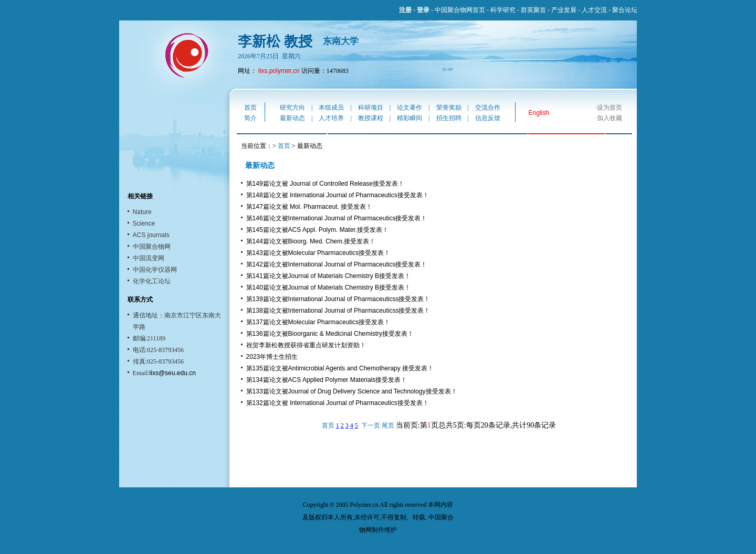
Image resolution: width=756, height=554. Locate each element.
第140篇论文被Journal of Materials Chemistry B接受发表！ (328, 287)
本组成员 (331, 108)
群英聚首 (533, 10)
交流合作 (488, 108)
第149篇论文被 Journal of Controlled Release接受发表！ (325, 184)
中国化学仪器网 (155, 270)
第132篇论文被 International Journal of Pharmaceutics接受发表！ (338, 403)
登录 (423, 10)
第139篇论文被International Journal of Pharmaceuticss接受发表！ (338, 299)
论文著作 (409, 108)
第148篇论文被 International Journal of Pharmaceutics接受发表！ (338, 195)
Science (144, 223)
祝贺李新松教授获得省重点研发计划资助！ (306, 345)
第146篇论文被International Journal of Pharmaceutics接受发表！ (337, 218)
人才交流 (594, 10)
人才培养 (331, 118)
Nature (142, 212)
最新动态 (292, 118)
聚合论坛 (625, 10)
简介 (250, 118)
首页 (250, 108)
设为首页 (610, 108)
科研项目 (371, 108)
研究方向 (292, 108)
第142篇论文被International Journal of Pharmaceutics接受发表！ (337, 264)
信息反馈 (488, 118)
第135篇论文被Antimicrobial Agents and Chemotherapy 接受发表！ (340, 368)
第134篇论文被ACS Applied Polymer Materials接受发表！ (327, 380)
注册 (405, 10)
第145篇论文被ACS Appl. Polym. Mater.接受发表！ (317, 230)
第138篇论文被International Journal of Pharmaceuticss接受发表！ (338, 311)
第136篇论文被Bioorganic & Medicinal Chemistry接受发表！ (330, 334)
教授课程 (371, 118)
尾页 (388, 425)
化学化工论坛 (152, 281)
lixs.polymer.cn (279, 71)
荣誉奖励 (449, 108)
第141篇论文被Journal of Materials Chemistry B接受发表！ (328, 276)
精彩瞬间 (409, 118)
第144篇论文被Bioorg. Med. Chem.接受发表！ (311, 241)
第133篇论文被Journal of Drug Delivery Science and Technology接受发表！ (352, 391)
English (539, 113)
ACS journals (151, 235)
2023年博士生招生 (272, 357)
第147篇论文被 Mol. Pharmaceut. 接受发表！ (309, 207)
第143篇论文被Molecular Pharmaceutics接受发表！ (318, 253)
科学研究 (503, 10)
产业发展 (564, 10)
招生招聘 (449, 118)
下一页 (371, 425)
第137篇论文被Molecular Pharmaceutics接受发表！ (318, 322)
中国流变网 (149, 258)
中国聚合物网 (152, 247)
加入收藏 (610, 118)
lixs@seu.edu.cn (173, 373)
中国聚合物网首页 (460, 10)
